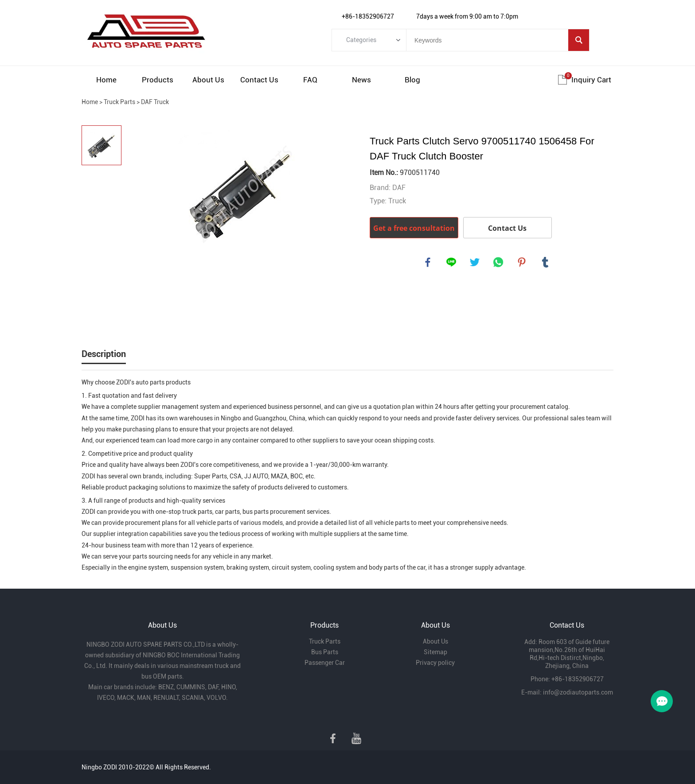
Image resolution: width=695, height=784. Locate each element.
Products (158, 80)
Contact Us (259, 80)
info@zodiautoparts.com (578, 692)
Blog (412, 80)
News (361, 80)
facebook (428, 263)
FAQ (310, 80)
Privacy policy (435, 663)
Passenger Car (325, 663)
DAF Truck (155, 102)
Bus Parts (325, 652)
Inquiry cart (591, 80)
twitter (475, 263)
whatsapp (499, 263)
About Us (208, 80)
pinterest (522, 263)
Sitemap (435, 652)
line (452, 263)
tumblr (546, 263)
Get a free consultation (414, 228)
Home (106, 80)
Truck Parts (119, 102)
